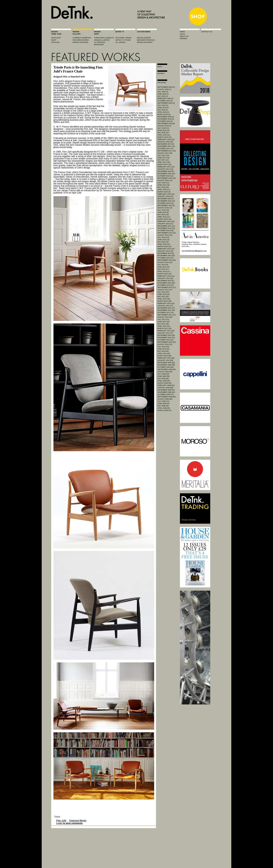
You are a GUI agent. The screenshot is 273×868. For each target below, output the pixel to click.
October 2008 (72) (165, 394)
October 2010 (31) (165, 340)
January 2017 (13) (165, 169)
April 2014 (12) (164, 244)
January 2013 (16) (165, 278)
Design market (144, 38)
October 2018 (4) (165, 121)
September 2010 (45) (167, 342)
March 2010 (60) (164, 356)
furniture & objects (104, 38)
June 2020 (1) (163, 94)
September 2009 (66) (167, 369)
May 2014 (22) (163, 242)
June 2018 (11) (164, 130)
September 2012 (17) (167, 287)
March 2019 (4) (164, 114)
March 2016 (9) (164, 192)
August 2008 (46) (165, 399)
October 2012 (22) (165, 285)
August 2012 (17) (165, 290)
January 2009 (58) (165, 388)
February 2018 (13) (166, 139)
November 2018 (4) (166, 119)
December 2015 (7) (166, 199)
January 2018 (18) (165, 142)
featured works (81, 40)
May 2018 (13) (163, 133)
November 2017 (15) (166, 146)
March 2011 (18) (164, 328)
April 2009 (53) (164, 381)
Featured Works (78, 821)
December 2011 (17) (166, 308)
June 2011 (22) (164, 322)
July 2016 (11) (163, 183)
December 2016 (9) (166, 171)
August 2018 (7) (164, 126)
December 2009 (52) (166, 363)
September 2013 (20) (167, 260)
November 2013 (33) (166, 256)
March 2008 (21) (164, 410)
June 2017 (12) (164, 158)
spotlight (56, 38)
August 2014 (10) (165, 235)
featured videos (123, 38)
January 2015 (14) (165, 224)
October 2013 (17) (165, 258)
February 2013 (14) (166, 276)
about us (184, 36)
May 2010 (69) (163, 351)
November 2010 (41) (166, 338)
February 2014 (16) (166, 249)
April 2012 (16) (164, 299)
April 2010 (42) (164, 353)
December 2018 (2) (166, 117)
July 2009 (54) (163, 374)
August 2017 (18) (165, 153)
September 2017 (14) (167, 151)
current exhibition (82, 38)
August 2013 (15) (165, 262)
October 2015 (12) (165, 203)
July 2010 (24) (163, 347)
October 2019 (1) (165, 101)
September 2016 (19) (167, 178)
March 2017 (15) (164, 164)
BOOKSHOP (99, 45)
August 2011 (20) (165, 317)
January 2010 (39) (165, 360)
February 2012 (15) (166, 303)
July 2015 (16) (163, 210)
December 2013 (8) (166, 253)
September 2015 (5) (166, 205)
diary (54, 40)
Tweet (57, 817)
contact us (207, 32)
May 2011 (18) (163, 324)
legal (182, 34)
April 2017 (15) (164, 162)
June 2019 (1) (163, 108)
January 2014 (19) (165, 251)
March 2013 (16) (164, 274)
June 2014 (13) (164, 240)
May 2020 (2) (163, 96)
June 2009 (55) (164, 376)
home (182, 32)
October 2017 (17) (165, 149)
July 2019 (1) (163, 105)
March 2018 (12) (164, 137)
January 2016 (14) (165, 196)
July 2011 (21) (163, 319)
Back (160, 67)
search (161, 73)
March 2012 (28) (164, 301)
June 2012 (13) (164, 294)
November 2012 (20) (166, 283)
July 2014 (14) (163, 237)
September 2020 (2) (166, 87)
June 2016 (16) (164, 185)
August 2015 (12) (165, 208)
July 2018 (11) (163, 128)
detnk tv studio (123, 40)
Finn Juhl (61, 821)
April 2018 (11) (164, 135)
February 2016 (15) (166, 194)
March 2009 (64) (164, 383)
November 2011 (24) (166, 310)
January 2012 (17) (165, 306)
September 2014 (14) (167, 233)
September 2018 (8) (166, 124)
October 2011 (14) (165, 312)
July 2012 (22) (163, 292)
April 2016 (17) (164, 190)
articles (55, 42)
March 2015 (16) (164, 219)
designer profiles (146, 40)
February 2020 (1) (165, 98)
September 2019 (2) (166, 103)
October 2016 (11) (165, 176)
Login (59, 823)
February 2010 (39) (166, 358)
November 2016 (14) (166, 174)
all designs (100, 42)
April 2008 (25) (164, 408)
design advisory (145, 42)
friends (184, 39)
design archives (80, 42)
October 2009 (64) (165, 367)
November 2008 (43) (166, 392)
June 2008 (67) (164, 404)
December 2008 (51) (166, 390)
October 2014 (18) (165, 231)
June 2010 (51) (164, 349)
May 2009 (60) (163, 379)
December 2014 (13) (166, 226)
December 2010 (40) (166, 335)
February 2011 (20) (166, 331)
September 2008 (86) (167, 397)
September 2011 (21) (167, 315)
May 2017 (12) (163, 160)
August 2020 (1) (164, 89)
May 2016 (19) (163, 187)
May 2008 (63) (163, 406)
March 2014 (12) (164, 246)
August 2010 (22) (165, 344)
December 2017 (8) (166, 144)
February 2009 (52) (166, 385)
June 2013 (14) (164, 267)
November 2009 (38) (166, 365)
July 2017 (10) (163, 155)
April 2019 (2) (163, 112)
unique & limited (102, 40)
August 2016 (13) (165, 180)
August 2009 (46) (165, 372)
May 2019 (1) (163, 110)
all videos (120, 42)
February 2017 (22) (166, 167)
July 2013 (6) (163, 265)
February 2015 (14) (166, 221)
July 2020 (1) (163, 92)
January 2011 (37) (165, 333)
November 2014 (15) (166, 228)
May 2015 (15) (163, 215)
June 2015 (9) (163, 212)
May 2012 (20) (163, 297)
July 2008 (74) (163, 401)
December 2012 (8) (166, 281)
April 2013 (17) (164, 271)
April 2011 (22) (164, 326)
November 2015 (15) (166, 201)
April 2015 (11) (164, 217)
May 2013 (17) (163, 269)
